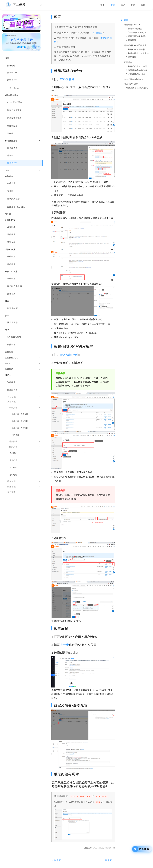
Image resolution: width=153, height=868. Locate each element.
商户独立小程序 (14, 286)
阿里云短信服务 (14, 110)
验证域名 (11, 242)
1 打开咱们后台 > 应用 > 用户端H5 (138, 66)
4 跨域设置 (131, 40)
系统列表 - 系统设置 (20, 414)
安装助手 (11, 382)
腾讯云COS (12, 80)
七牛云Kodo (13, 88)
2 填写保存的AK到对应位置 (138, 70)
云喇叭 (10, 133)
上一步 (64, 645)
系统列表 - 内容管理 (20, 428)
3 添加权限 (131, 57)
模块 (123, 5)
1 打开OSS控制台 (134, 29)
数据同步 (11, 234)
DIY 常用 (13, 468)
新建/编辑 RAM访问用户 (135, 45)
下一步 (86, 386)
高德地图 (11, 183)
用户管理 (16, 435)
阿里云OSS (12, 73)
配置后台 (128, 62)
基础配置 (11, 227)
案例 (143, 5)
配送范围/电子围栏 (16, 207)
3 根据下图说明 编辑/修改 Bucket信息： (138, 36)
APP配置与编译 (14, 337)
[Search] (50, 5)
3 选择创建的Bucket (136, 74)
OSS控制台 (98, 33)
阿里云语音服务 (14, 118)
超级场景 (13, 475)
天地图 (10, 191)
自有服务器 (12, 148)
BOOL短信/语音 (15, 102)
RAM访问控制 (71, 355)
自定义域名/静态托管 (134, 79)
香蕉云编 (11, 344)
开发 (133, 5)
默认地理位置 (13, 199)
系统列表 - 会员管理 (20, 421)
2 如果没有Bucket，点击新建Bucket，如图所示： (138, 32)
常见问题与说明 (131, 84)
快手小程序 (12, 322)
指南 (113, 5)
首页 (102, 5)
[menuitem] (102, 5)
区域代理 (13, 460)
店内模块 (13, 453)
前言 (126, 20)
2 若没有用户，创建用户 (137, 53)
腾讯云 (10, 155)
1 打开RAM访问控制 (136, 49)
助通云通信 (12, 126)
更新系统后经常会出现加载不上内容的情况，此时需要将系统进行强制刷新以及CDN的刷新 (138, 88)
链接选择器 (12, 390)
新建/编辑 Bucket (132, 25)
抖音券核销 (12, 308)
